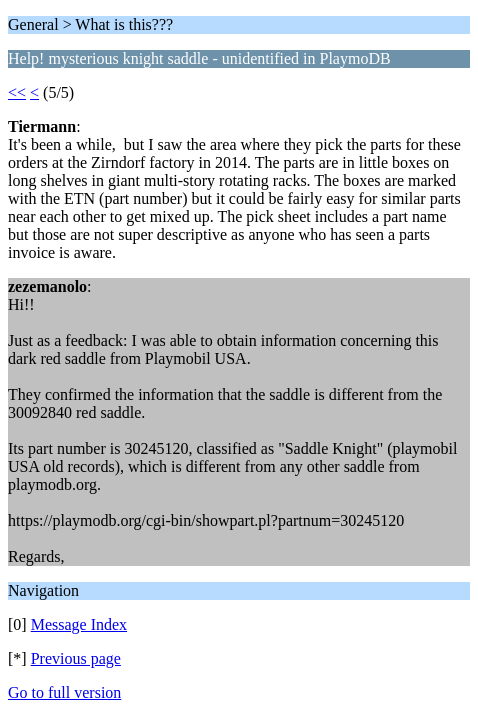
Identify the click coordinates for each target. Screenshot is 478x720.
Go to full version (64, 692)
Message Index (79, 624)
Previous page (76, 658)
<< (17, 92)
